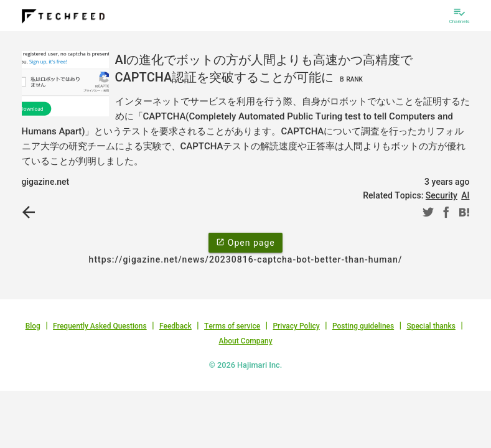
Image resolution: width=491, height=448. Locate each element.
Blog (33, 326)
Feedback (175, 326)
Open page (245, 242)
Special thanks (431, 326)
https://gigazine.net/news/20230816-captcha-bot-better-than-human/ (246, 259)
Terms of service (232, 326)
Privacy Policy (296, 326)
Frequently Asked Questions (100, 326)
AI (465, 195)
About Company (245, 341)
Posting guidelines (363, 326)
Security (442, 195)
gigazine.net (46, 182)
